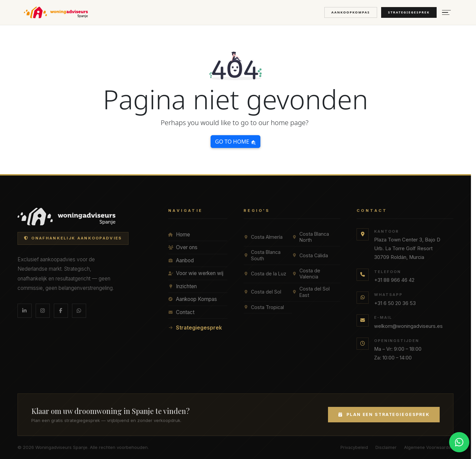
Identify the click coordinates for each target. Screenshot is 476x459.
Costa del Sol (262, 292)
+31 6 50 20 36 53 (395, 303)
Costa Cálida (310, 255)
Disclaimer (386, 447)
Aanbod (181, 260)
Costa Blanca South (262, 255)
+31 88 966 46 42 (394, 280)
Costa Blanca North (310, 237)
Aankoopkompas (351, 12)
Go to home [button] (235, 142)
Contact (181, 312)
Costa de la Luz (265, 274)
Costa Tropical (264, 307)
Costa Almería (263, 237)
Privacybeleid (354, 447)
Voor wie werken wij (196, 273)
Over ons (183, 247)
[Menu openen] (446, 13)
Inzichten (182, 286)
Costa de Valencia (306, 274)
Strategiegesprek (409, 12)
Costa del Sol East (311, 292)
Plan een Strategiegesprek (384, 414)
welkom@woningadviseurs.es (408, 326)
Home (179, 235)
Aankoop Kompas (193, 299)
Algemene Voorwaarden (429, 447)
